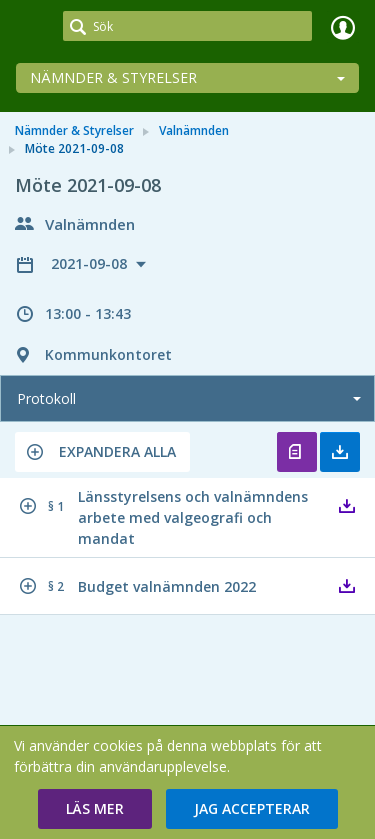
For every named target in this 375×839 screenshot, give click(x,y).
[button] (102, 452)
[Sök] (187, 26)
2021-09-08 (91, 263)
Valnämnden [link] (194, 130)
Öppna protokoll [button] (297, 452)
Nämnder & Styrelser (113, 77)
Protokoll (46, 398)
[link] (32, 27)
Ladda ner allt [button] (340, 452)
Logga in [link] (343, 27)
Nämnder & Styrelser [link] (74, 130)
